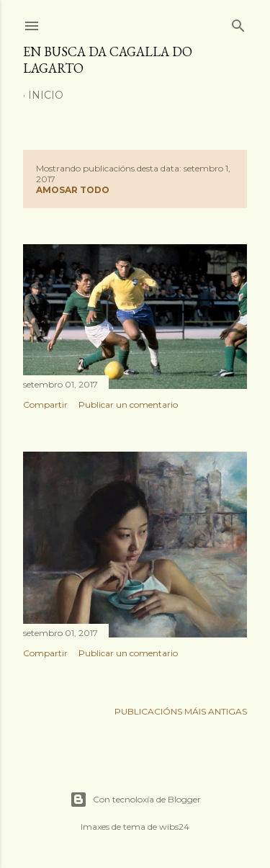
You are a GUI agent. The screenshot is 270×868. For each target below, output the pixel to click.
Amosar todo (73, 190)
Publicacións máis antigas (181, 711)
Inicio (46, 95)
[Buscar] (238, 23)
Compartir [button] (45, 404)
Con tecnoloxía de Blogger (135, 800)
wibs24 (174, 827)
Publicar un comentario (128, 404)
